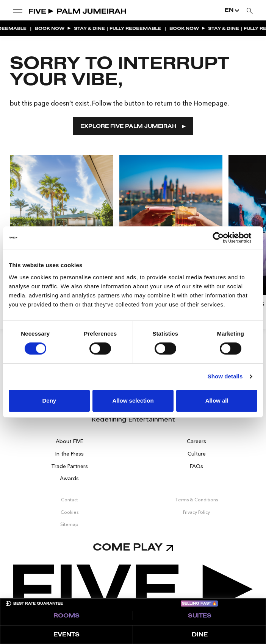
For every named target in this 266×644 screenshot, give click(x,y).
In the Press (70, 454)
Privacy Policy (196, 512)
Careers (196, 441)
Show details (225, 376)
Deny (49, 401)
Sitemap (69, 524)
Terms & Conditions (196, 500)
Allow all (217, 401)
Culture (197, 454)
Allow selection (133, 401)
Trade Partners (70, 466)
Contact (70, 500)
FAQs (196, 466)
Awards (69, 478)
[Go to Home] (78, 11)
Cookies (70, 512)
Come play (133, 548)
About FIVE (70, 441)
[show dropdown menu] (18, 11)
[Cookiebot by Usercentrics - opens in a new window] (224, 238)
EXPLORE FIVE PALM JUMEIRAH (133, 127)
